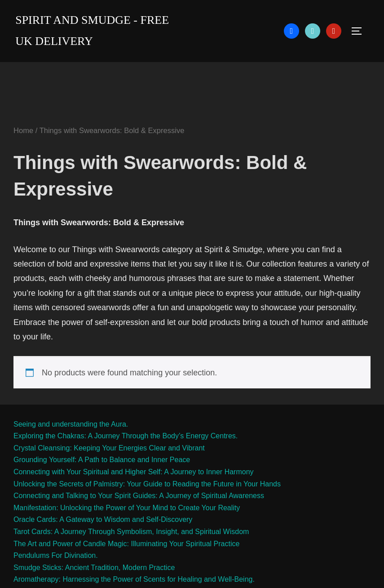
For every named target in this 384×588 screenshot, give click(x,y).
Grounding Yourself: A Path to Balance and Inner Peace (102, 460)
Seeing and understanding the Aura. (71, 424)
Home (23, 131)
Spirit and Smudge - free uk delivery (92, 31)
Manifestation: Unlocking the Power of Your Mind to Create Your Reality (127, 508)
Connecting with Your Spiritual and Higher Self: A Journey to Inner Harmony (134, 472)
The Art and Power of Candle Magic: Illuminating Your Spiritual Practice (126, 544)
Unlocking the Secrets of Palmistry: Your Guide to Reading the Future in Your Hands (147, 484)
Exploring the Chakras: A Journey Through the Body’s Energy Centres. (126, 436)
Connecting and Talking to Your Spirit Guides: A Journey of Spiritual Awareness (139, 496)
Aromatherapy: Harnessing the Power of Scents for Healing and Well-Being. (134, 579)
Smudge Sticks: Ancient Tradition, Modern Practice (94, 568)
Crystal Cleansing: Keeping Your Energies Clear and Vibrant (109, 448)
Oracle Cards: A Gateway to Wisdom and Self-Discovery (103, 519)
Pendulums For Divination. (56, 555)
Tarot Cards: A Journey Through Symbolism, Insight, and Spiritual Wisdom (131, 532)
